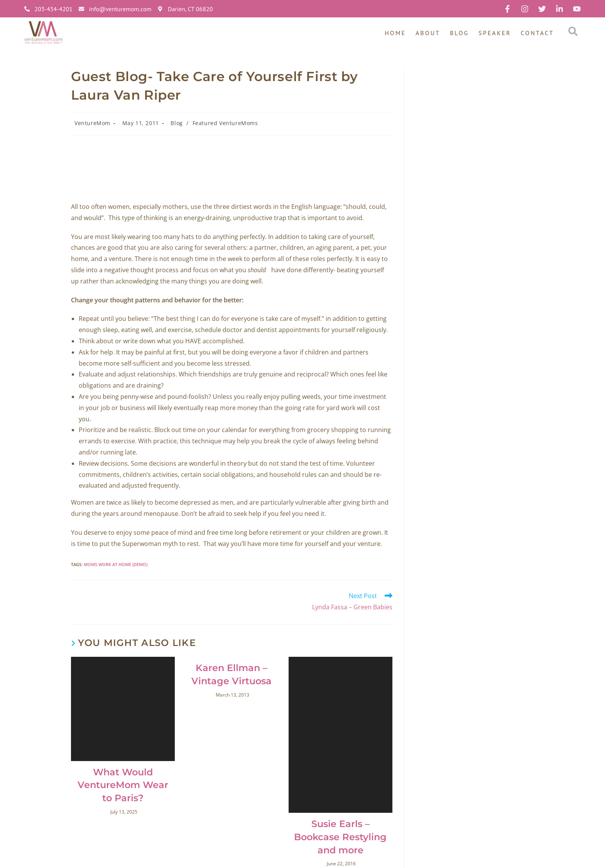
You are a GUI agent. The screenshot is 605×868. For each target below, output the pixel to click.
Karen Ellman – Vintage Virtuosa (232, 674)
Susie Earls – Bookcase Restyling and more (340, 837)
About (428, 33)
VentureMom (92, 123)
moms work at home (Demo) (116, 564)
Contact (537, 33)
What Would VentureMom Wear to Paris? (123, 785)
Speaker (495, 33)
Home (395, 33)
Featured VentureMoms (225, 123)
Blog (459, 33)
